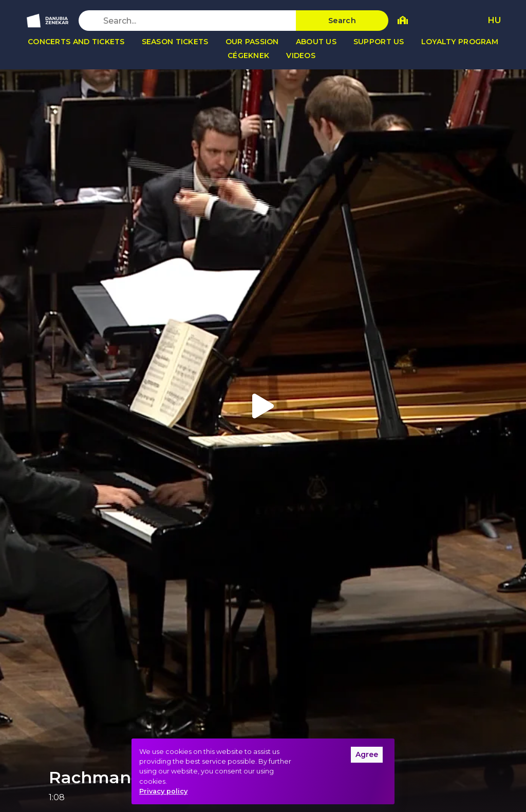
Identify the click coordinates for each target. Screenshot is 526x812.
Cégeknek (248, 56)
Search (342, 21)
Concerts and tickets (76, 42)
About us (316, 42)
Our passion (252, 42)
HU (494, 20)
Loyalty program (460, 42)
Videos (301, 56)
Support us (379, 42)
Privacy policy (163, 791)
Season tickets (175, 42)
